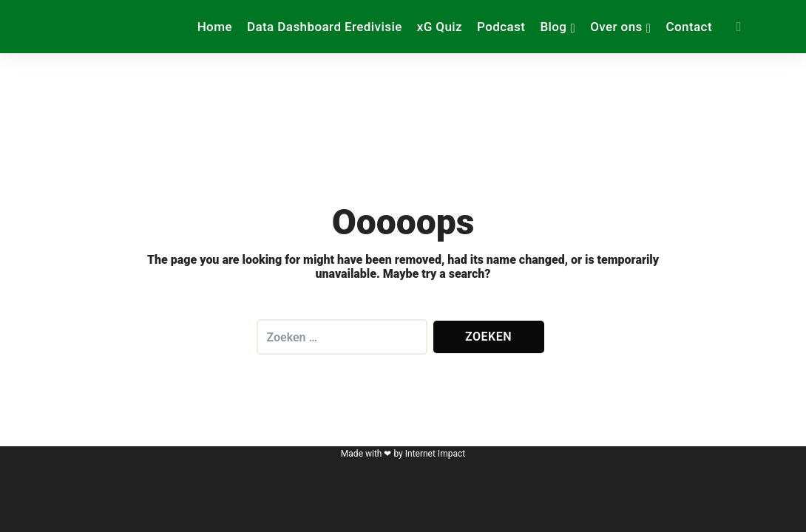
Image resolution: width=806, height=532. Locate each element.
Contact (689, 27)
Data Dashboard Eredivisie (325, 27)
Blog (553, 27)
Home (215, 27)
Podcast (501, 27)
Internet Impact (435, 454)
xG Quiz (440, 27)
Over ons (616, 27)
